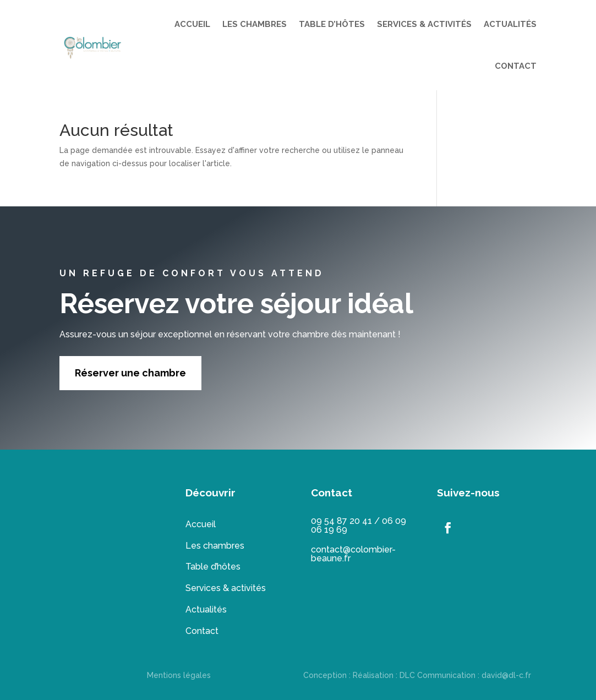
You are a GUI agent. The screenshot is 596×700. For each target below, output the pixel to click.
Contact (202, 631)
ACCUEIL (192, 24)
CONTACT (516, 66)
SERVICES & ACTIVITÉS (424, 24)
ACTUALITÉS (510, 24)
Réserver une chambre (130, 373)
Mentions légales (179, 675)
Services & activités (226, 588)
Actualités (206, 609)
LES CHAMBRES (255, 24)
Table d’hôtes (213, 567)
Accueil (201, 524)
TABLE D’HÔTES (332, 24)
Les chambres (215, 546)
